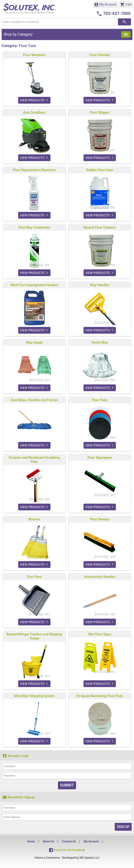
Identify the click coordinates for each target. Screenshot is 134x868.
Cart (126, 5)
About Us (49, 841)
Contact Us (69, 841)
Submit (67, 785)
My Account (105, 5)
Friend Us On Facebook (67, 850)
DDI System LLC (90, 858)
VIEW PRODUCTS (34, 100)
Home (31, 841)
